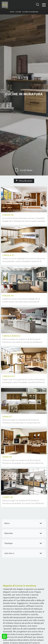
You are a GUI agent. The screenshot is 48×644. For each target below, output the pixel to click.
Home (12, 12)
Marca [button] (7, 523)
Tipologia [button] (8, 543)
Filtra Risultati (24, 181)
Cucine (18, 12)
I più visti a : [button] (10, 553)
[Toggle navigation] (44, 5)
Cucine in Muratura (30, 12)
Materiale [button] (9, 533)
